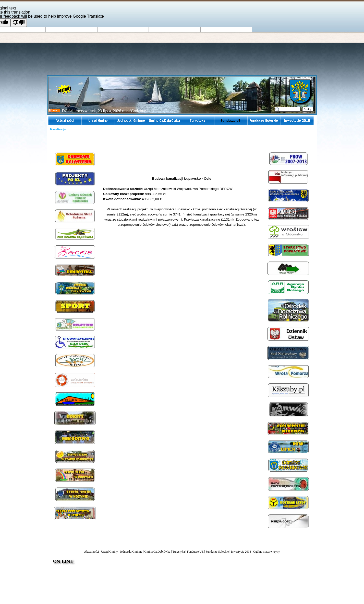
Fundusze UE (195, 552)
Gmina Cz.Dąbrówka (157, 552)
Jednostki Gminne (131, 552)
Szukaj (308, 109)
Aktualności (92, 552)
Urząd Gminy (110, 552)
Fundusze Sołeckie (217, 552)
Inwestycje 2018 (241, 552)
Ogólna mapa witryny (267, 552)
